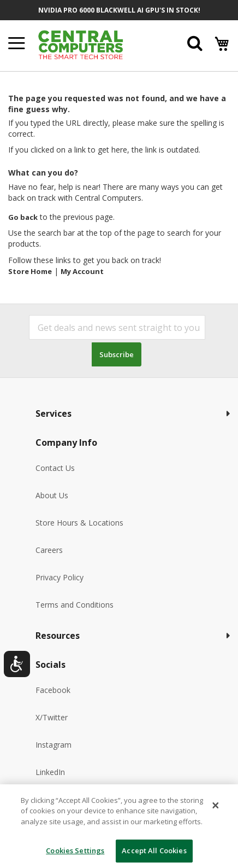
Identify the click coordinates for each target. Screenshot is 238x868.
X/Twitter (52, 717)
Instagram (53, 745)
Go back (23, 217)
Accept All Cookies (154, 850)
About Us (52, 495)
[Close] (216, 805)
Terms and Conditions (75, 605)
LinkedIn (50, 772)
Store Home (30, 271)
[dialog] (119, 826)
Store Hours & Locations (79, 523)
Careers (49, 550)
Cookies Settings (75, 850)
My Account (82, 271)
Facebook (53, 690)
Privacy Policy (59, 577)
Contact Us (55, 468)
